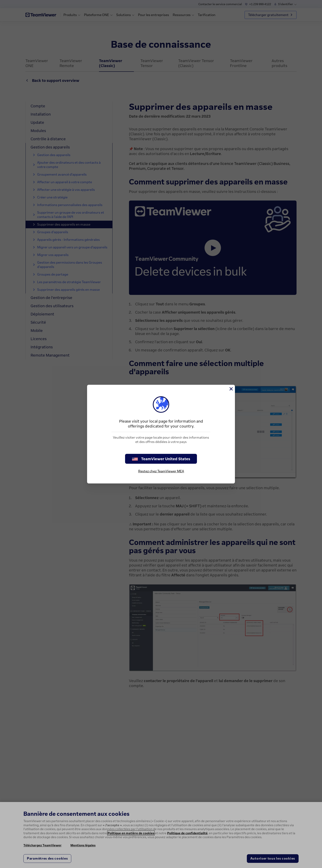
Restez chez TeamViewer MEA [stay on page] (161, 471)
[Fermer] (231, 389)
